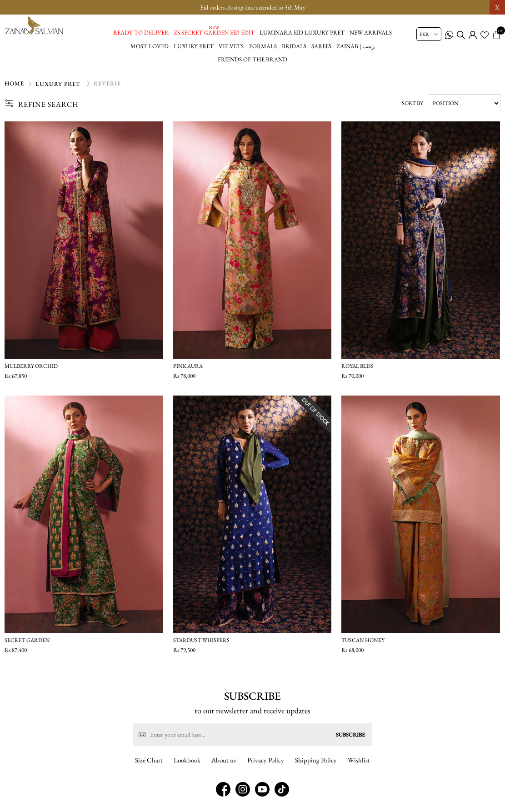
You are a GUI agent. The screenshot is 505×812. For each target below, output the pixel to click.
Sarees (321, 46)
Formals (263, 46)
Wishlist (359, 769)
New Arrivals (371, 33)
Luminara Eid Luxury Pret (302, 33)
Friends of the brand (252, 59)
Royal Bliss (357, 371)
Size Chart (149, 769)
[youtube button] (262, 798)
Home (14, 88)
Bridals (294, 46)
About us (224, 769)
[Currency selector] (429, 34)
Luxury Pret (194, 46)
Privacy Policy (266, 769)
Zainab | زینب (355, 46)
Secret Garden (27, 645)
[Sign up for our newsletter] (252, 744)
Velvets (231, 46)
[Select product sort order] (464, 108)
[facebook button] (223, 798)
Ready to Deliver (141, 33)
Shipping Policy (316, 769)
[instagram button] (243, 798)
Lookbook (187, 769)
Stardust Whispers (201, 645)
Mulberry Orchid (31, 371)
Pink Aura (188, 371)
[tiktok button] (282, 798)
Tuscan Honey (363, 645)
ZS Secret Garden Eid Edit (214, 33)
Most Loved (150, 46)
